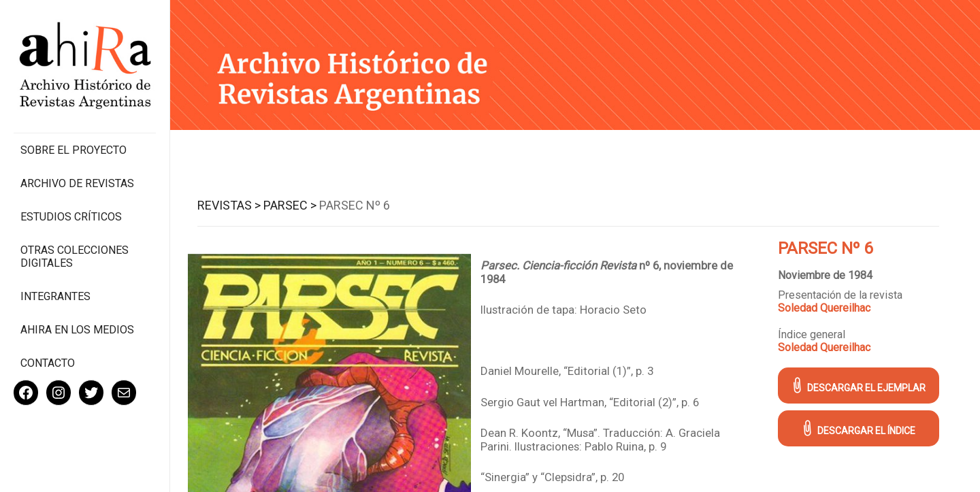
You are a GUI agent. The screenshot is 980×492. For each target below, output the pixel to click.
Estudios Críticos (71, 217)
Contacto (48, 363)
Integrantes (55, 296)
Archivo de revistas (77, 183)
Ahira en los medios (77, 330)
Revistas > (229, 205)
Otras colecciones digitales (75, 257)
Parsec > (290, 205)
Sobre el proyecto (73, 150)
